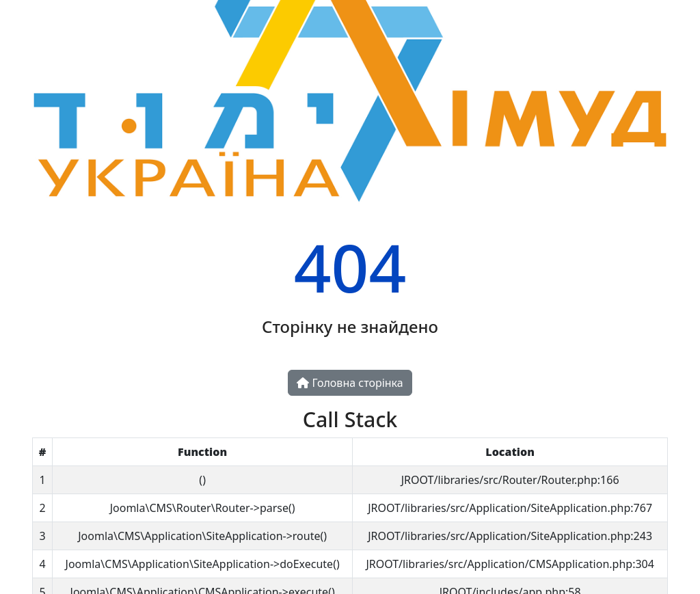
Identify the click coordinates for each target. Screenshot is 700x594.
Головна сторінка (350, 383)
